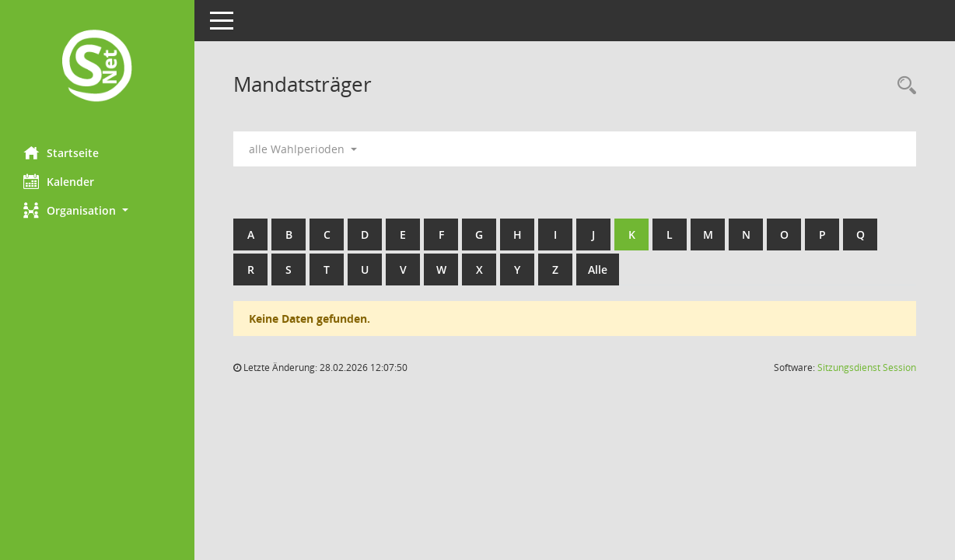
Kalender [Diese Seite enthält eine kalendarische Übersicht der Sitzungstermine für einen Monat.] (59, 181)
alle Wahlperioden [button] (303, 149)
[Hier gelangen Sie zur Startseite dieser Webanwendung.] (97, 67)
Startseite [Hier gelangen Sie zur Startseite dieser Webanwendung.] (61, 152)
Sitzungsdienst (867, 367)
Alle (598, 269)
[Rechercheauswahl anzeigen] (903, 86)
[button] (97, 210)
